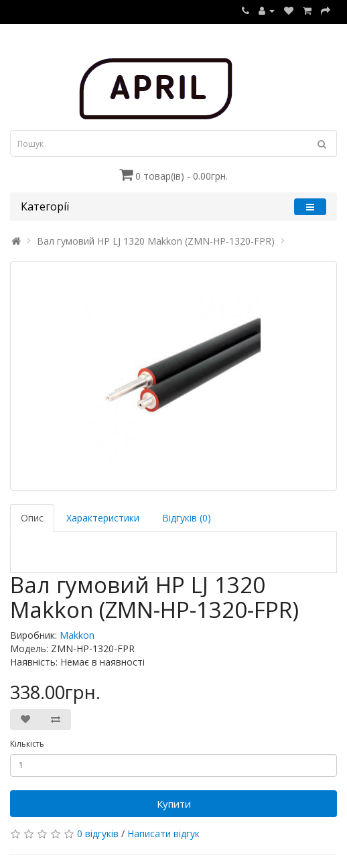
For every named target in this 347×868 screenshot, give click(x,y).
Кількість (27, 744)
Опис (32, 518)
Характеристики (103, 518)
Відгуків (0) (187, 518)
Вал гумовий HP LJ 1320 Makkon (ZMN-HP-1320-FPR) (156, 241)
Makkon (77, 635)
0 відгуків (98, 833)
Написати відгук (163, 833)
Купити (174, 804)
